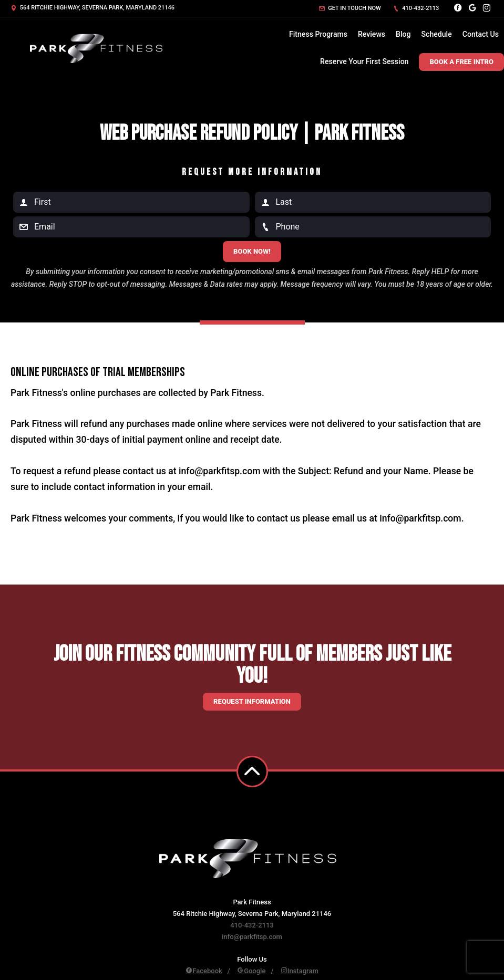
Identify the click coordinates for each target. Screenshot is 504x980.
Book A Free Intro (461, 62)
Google (251, 971)
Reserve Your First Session (364, 61)
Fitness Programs (318, 34)
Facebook (204, 971)
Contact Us (481, 34)
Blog (403, 34)
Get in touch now (350, 8)
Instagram (300, 971)
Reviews (372, 34)
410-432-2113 (416, 8)
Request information (252, 701)
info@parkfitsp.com (252, 937)
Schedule (437, 34)
